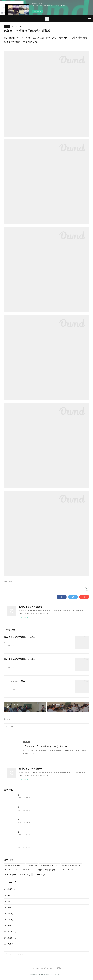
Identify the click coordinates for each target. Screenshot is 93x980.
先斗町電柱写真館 (15, 866)
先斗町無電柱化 (50, 866)
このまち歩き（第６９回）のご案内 (32, 845)
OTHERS (40, 875)
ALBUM (28, 871)
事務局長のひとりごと (48, 871)
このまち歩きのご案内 (14, 682)
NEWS (7, 26)
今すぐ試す (38, 11)
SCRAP (25, 875)
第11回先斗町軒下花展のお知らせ (20, 660)
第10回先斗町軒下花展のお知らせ (32, 820)
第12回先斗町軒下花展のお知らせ (20, 637)
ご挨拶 (32, 866)
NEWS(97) (8, 581)
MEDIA (69, 871)
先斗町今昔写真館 (71, 866)
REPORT (12, 871)
